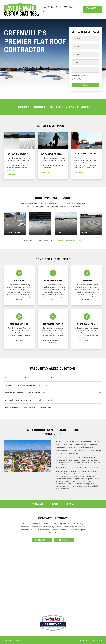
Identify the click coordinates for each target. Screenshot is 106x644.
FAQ (66, 7)
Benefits (59, 7)
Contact (45, 12)
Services (51, 7)
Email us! (65, 540)
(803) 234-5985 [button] (92, 9)
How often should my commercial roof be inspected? (26, 385)
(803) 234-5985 (42, 540)
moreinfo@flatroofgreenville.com (91, 640)
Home (44, 7)
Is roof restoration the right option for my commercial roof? (29, 378)
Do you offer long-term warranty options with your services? (29, 400)
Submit (86, 85)
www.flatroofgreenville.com (13, 640)
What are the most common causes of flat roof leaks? (27, 392)
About (71, 7)
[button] (11, 175)
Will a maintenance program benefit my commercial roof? (28, 407)
